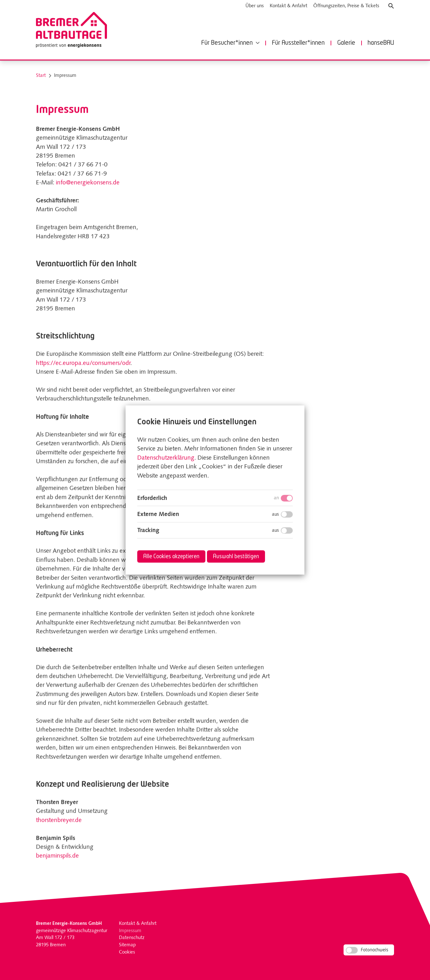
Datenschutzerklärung (166, 458)
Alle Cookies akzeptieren (171, 557)
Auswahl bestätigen (236, 557)
